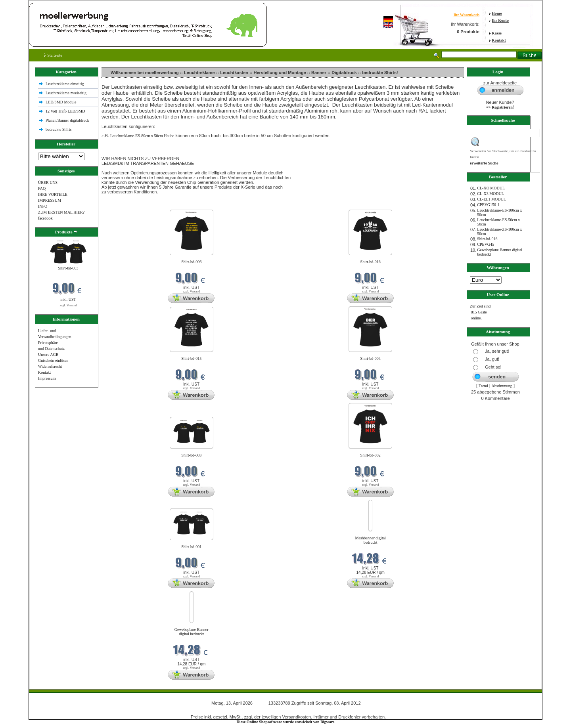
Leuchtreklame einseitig (65, 84)
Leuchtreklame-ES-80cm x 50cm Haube (142, 136)
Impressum (47, 378)
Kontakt (499, 40)
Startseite (53, 55)
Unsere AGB (48, 354)
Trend (483, 386)
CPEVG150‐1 (488, 205)
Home (497, 13)
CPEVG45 (486, 244)
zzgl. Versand (68, 305)
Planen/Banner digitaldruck (67, 120)
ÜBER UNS (48, 182)
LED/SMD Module (61, 102)
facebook (45, 218)
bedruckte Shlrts (58, 129)
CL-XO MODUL (491, 188)
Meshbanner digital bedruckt (370, 540)
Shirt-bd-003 (68, 268)
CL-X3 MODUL (491, 194)
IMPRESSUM (50, 200)
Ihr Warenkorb (467, 15)
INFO (43, 206)
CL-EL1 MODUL (491, 199)
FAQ (42, 188)
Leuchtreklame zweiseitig (67, 93)
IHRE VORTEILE (53, 194)
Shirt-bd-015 (191, 358)
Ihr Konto (500, 20)
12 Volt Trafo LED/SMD (65, 111)
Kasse (497, 33)
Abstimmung (502, 386)
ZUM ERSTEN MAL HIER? (61, 212)
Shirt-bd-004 (371, 358)
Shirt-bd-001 (191, 547)
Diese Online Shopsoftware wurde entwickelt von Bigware (286, 722)
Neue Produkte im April (122, 205)
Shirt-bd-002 (371, 455)
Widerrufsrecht (50, 366)
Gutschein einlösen (53, 360)
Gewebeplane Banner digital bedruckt (192, 632)
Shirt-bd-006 (191, 262)
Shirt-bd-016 (371, 262)
